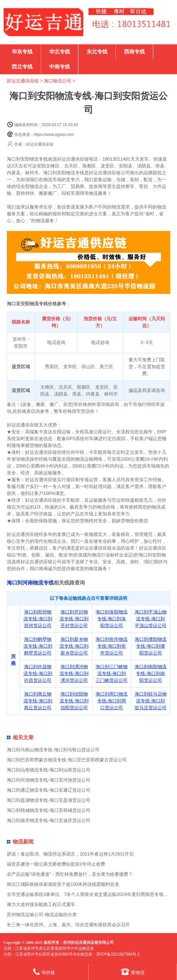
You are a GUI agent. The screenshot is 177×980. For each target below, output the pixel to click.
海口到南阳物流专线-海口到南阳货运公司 (151, 673)
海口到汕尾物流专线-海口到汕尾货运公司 (49, 770)
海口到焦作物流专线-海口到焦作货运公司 (112, 646)
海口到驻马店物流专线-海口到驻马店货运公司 (151, 701)
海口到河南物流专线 (30, 583)
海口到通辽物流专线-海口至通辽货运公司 (49, 790)
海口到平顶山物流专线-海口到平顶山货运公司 (151, 619)
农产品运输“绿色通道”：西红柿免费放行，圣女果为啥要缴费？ (70, 874)
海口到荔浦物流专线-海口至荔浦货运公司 (49, 800)
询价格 (44, 972)
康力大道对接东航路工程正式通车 (41, 904)
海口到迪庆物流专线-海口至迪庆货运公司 (49, 820)
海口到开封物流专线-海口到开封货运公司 (74, 619)
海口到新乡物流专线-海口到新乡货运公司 (74, 646)
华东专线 (22, 52)
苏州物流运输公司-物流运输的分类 (42, 915)
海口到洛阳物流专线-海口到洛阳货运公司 (112, 619)
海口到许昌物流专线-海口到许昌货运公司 (38, 673)
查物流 (133, 972)
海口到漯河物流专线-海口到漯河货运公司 (74, 673)
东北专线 (97, 52)
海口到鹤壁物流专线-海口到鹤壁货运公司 (38, 646)
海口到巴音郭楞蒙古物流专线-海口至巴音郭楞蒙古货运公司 (67, 760)
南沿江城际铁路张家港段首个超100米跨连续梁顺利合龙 (63, 884)
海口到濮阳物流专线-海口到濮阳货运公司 (151, 646)
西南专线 (134, 52)
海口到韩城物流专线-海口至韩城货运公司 (49, 810)
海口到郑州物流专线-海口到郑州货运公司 (38, 619)
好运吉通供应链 (23, 81)
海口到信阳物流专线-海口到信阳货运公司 (74, 701)
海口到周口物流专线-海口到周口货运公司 (112, 701)
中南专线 (60, 67)
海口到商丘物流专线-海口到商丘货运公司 (38, 701)
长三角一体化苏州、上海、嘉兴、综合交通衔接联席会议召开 (68, 925)
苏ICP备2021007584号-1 (118, 954)
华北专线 (60, 52)
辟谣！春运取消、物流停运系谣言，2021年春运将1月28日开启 (70, 854)
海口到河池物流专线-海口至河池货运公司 (49, 780)
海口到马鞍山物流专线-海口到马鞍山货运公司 (53, 750)
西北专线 (22, 67)
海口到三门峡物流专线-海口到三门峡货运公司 (112, 673)
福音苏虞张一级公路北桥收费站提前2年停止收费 (56, 864)
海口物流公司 (58, 81)
